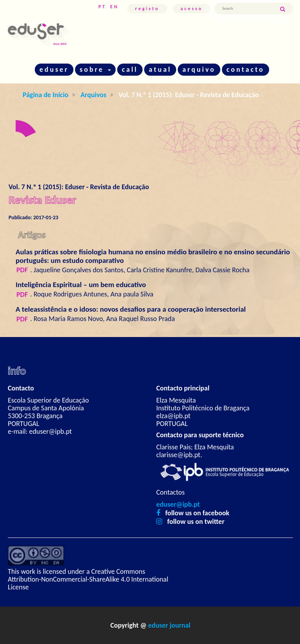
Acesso (192, 9)
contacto (246, 69)
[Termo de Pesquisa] (247, 9)
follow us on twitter (196, 522)
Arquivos (93, 95)
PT (102, 7)
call (130, 69)
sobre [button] (95, 69)
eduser (54, 69)
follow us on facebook (197, 513)
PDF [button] (22, 270)
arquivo (199, 69)
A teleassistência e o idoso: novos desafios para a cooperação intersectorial (131, 309)
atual (160, 69)
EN (114, 7)
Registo (147, 9)
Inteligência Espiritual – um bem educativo (81, 285)
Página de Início (46, 95)
